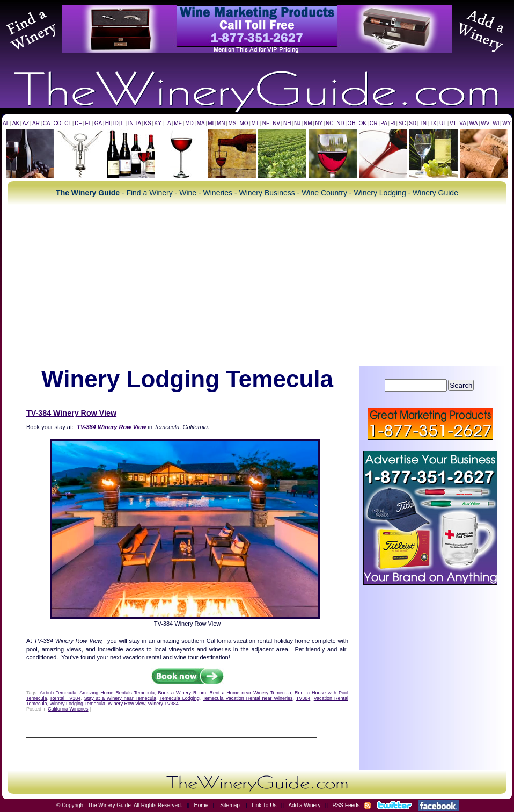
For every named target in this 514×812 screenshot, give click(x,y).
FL (89, 123)
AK (16, 123)
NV (276, 123)
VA (463, 123)
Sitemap (230, 805)
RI (393, 123)
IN (131, 123)
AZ (26, 123)
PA (384, 123)
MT (255, 123)
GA (98, 123)
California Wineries (68, 709)
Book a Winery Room (182, 693)
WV (485, 123)
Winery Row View (127, 704)
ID (116, 123)
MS (232, 123)
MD (189, 123)
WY (506, 123)
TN (423, 123)
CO (57, 123)
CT (68, 123)
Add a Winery (304, 805)
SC (402, 123)
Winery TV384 (163, 704)
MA (201, 123)
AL (6, 123)
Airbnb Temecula (58, 693)
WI (496, 123)
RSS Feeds (346, 805)
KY (157, 123)
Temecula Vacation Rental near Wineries (248, 698)
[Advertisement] (257, 285)
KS (148, 123)
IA (139, 123)
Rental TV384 (65, 698)
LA (167, 123)
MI (211, 123)
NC (329, 123)
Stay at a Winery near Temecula (120, 698)
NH (287, 123)
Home (201, 805)
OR (374, 123)
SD (413, 123)
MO (244, 123)
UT (443, 123)
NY (319, 123)
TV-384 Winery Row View (71, 413)
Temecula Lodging (179, 698)
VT (453, 123)
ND (340, 123)
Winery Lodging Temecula (78, 704)
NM (308, 123)
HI (108, 123)
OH (352, 123)
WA (474, 123)
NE (266, 123)
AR (36, 123)
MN (221, 123)
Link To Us (264, 805)
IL (123, 123)
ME (178, 123)
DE (78, 123)
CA (47, 123)
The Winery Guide (109, 805)
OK (362, 123)
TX (433, 123)
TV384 (303, 698)
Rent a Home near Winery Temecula (250, 693)
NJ (297, 123)
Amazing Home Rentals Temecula (117, 693)
